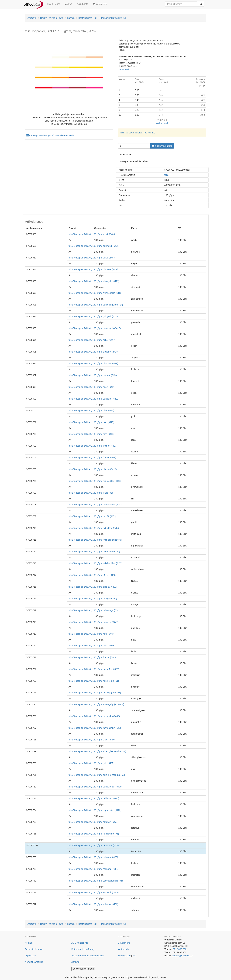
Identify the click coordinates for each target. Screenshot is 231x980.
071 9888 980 (180, 949)
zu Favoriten (126, 154)
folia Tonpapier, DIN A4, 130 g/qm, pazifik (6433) (92, 516)
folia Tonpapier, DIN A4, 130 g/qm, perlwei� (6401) (94, 246)
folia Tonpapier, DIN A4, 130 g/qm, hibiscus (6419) (93, 363)
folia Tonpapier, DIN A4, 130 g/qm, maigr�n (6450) (94, 669)
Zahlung (75, 962)
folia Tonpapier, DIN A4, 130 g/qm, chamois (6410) (93, 269)
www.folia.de (124, 69)
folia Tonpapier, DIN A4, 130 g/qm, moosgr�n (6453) (95, 693)
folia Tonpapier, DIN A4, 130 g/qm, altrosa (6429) (93, 469)
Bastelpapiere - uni (88, 18)
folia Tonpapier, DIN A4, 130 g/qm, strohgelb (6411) (94, 281)
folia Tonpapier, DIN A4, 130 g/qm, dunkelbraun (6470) (95, 787)
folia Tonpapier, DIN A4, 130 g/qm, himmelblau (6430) (95, 481)
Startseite (32, 18)
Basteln (71, 18)
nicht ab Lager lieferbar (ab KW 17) (138, 133)
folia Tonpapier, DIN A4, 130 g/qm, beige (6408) (92, 258)
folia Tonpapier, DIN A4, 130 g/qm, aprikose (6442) (93, 622)
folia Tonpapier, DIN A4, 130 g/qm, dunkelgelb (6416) (95, 328)
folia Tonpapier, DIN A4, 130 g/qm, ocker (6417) (92, 340)
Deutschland (124, 943)
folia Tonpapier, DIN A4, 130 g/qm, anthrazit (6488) (93, 892)
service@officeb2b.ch (183, 956)
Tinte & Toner (53, 4)
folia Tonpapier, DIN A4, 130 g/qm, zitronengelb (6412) (95, 293)
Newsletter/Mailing (34, 962)
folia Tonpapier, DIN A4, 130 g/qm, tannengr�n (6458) (95, 728)
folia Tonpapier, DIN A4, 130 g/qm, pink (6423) (91, 410)
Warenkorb (100, 4)
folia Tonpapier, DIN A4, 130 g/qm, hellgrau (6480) (93, 857)
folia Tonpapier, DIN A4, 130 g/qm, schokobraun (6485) (96, 881)
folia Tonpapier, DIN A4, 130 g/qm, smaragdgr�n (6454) (96, 704)
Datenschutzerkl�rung (83, 949)
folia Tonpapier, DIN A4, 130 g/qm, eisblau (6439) (93, 587)
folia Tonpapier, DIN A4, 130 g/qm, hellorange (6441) (94, 610)
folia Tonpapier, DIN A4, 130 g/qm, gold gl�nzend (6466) (97, 775)
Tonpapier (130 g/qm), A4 (113, 18)
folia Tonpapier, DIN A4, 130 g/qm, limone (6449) (93, 657)
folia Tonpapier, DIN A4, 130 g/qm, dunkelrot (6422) (94, 399)
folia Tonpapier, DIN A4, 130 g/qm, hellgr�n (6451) (94, 681)
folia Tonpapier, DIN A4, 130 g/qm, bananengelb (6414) (96, 305)
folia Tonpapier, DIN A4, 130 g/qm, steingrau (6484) (94, 869)
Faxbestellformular (34, 949)
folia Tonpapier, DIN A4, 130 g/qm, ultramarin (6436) (94, 552)
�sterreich (123, 949)
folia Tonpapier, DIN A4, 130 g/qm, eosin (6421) (92, 387)
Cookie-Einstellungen (83, 969)
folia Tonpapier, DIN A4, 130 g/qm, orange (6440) (93, 599)
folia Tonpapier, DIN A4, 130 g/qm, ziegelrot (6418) (93, 352)
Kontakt (29, 943)
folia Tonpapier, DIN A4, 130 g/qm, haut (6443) (91, 634)
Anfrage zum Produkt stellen (134, 161)
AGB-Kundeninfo (80, 943)
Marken (68, 4)
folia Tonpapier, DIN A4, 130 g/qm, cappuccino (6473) (95, 810)
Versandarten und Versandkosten (88, 956)
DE (129, 956)
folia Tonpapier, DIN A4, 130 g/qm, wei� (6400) (92, 234)
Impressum (30, 956)
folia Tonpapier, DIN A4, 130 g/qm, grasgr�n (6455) (94, 716)
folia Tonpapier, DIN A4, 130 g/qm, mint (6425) (91, 422)
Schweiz (122, 956)
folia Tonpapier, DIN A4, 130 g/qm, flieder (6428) (92, 458)
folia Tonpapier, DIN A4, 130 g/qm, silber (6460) (92, 740)
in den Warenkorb (162, 146)
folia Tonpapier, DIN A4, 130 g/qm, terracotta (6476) (94, 845)
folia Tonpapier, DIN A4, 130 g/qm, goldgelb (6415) (93, 316)
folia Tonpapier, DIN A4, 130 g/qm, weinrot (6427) (93, 446)
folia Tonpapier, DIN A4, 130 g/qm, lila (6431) (91, 493)
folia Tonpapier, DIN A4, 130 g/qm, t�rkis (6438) (92, 575)
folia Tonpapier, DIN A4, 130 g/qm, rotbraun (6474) (93, 822)
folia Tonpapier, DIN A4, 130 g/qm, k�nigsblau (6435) (95, 540)
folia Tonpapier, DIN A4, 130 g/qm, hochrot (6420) (93, 375)
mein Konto (82, 4)
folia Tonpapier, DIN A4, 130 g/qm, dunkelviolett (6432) (95, 505)
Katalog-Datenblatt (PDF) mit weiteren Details (50, 136)
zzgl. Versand (162, 123)
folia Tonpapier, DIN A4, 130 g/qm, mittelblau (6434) (94, 528)
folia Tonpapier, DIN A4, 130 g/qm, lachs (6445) (92, 646)
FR (134, 956)
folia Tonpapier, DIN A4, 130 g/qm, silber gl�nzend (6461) (97, 751)
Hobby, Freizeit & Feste (52, 18)
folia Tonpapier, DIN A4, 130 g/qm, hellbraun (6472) (94, 798)
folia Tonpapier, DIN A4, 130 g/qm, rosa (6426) (91, 434)
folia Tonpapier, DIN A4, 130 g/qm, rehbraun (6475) (94, 834)
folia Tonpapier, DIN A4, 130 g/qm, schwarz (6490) (93, 904)
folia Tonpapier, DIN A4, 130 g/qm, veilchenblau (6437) (95, 563)
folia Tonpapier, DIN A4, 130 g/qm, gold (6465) (91, 763)
